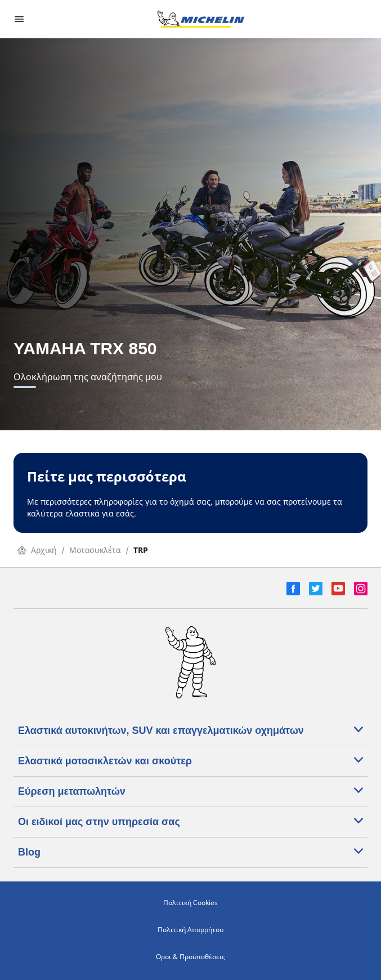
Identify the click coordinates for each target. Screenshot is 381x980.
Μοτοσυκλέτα (95, 550)
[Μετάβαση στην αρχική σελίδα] (201, 19)
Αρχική (37, 550)
